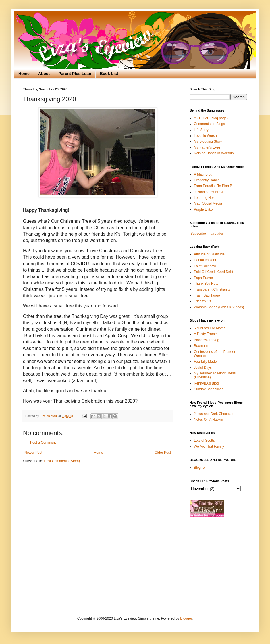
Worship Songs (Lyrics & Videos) (219, 307)
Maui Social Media (208, 203)
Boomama (202, 346)
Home (24, 74)
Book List (109, 74)
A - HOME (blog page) (211, 118)
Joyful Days (203, 368)
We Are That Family (209, 447)
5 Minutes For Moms (210, 328)
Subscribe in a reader (207, 234)
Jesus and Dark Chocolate (214, 414)
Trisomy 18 (202, 301)
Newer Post (33, 453)
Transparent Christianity (212, 289)
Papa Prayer (204, 278)
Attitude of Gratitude (209, 254)
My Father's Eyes (207, 147)
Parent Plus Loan (75, 74)
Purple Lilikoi (204, 209)
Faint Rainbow (205, 266)
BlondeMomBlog (207, 340)
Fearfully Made (205, 362)
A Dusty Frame (205, 334)
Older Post (163, 453)
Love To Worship (207, 136)
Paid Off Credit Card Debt (214, 272)
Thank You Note (206, 284)
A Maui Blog (203, 174)
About (44, 74)
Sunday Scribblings (209, 389)
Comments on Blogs (209, 124)
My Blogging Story (208, 141)
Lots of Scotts (204, 441)
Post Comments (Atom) (62, 461)
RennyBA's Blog (206, 383)
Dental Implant (205, 260)
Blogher (200, 468)
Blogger (186, 618)
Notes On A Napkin (208, 420)
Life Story (201, 130)
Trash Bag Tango (207, 295)
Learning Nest (205, 198)
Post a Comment (43, 443)
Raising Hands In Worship (214, 153)
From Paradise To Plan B (213, 186)
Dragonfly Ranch (207, 180)
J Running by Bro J (208, 192)
